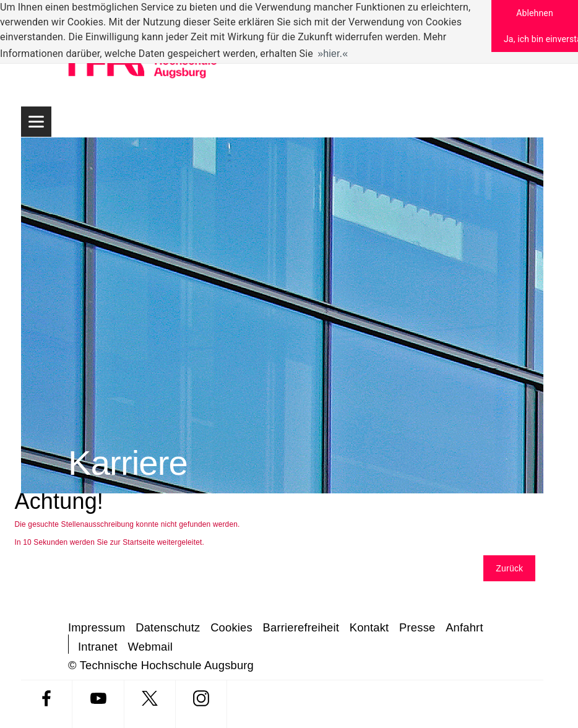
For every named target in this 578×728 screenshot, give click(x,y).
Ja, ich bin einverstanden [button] (541, 39)
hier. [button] (333, 54)
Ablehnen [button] (535, 13)
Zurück (509, 568)
